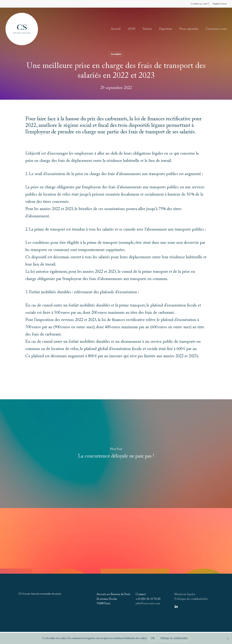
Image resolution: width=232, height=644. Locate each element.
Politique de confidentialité (191, 599)
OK (153, 638)
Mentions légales (185, 594)
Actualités (116, 54)
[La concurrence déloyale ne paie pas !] (116, 454)
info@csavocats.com (148, 604)
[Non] (227, 638)
